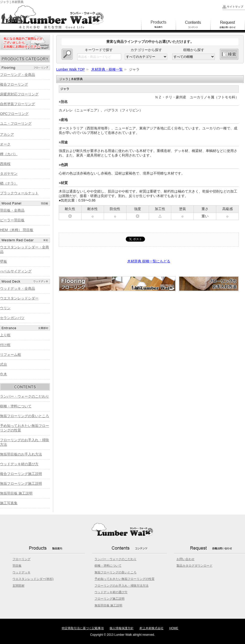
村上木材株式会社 (151, 628)
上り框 (5, 335)
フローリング (21, 559)
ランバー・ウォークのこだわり (24, 396)
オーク (5, 144)
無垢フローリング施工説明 (21, 484)
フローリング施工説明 (109, 599)
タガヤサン (9, 174)
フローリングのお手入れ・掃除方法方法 (121, 586)
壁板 (3, 261)
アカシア (7, 134)
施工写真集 (9, 503)
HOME (174, 628)
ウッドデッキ (21, 572)
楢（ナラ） (9, 183)
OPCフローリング (14, 114)
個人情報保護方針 (121, 628)
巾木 (3, 374)
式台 (3, 364)
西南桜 (5, 164)
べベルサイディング (16, 271)
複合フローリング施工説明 (21, 474)
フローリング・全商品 (17, 75)
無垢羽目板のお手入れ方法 (21, 454)
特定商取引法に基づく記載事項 (83, 628)
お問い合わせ (185, 559)
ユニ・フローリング (16, 123)
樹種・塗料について (16, 406)
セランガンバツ (12, 318)
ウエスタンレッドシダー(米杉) (33, 579)
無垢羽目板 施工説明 (16, 493)
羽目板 (17, 566)
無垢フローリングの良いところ (24, 416)
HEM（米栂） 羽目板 (17, 230)
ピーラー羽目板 (12, 220)
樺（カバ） (9, 154)
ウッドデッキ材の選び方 (19, 464)
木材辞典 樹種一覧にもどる (149, 261)
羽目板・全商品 (12, 210)
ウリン (5, 308)
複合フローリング (14, 84)
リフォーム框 (10, 355)
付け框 (5, 345)
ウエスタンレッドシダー (19, 298)
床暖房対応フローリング (19, 94)
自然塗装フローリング (17, 104)
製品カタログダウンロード (194, 566)
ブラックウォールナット (19, 193)
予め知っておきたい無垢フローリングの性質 (124, 579)
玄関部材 (18, 586)
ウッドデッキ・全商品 (17, 288)
